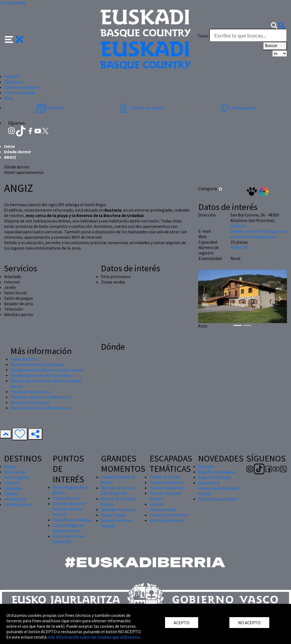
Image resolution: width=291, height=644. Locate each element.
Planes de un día (164, 477)
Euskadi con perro (166, 482)
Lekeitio (12, 483)
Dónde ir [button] (12, 76)
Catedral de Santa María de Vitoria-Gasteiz (69, 509)
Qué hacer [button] (13, 82)
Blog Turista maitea (217, 472)
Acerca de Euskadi (214, 477)
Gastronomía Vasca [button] (22, 87)
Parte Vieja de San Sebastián (69, 539)
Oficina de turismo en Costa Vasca (42, 375)
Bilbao (10, 466)
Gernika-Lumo (17, 504)
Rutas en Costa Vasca (30, 402)
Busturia (238, 226)
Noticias (206, 466)
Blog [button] (9, 98)
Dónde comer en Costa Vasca (37, 364)
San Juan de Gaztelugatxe (17, 474)
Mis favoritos (237, 108)
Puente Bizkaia (67, 498)
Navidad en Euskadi (118, 509)
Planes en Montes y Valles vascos (41, 397)
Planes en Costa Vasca (31, 391)
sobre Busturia (24, 359)
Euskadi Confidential (169, 515)
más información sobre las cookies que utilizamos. (94, 637)
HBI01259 (239, 247)
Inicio (10, 146)
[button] (14, 39)
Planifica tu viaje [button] (19, 93)
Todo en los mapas (141, 108)
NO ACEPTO (249, 623)
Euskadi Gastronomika (163, 507)
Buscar (275, 46)
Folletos (49, 108)
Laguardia (13, 488)
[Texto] (248, 35)
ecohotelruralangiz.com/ (254, 237)
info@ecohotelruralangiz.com (259, 231)
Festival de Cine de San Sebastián (118, 490)
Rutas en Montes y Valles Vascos (40, 408)
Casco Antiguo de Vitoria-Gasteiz (69, 528)
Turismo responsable (218, 499)
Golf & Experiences (167, 520)
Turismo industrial (167, 488)
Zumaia (11, 493)
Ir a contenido (13, 3)
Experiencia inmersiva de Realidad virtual (218, 488)
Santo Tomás (113, 515)
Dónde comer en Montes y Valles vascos (47, 370)
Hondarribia (15, 499)
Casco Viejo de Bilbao (72, 520)
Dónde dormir (18, 152)
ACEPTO (182, 623)
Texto (203, 36)
